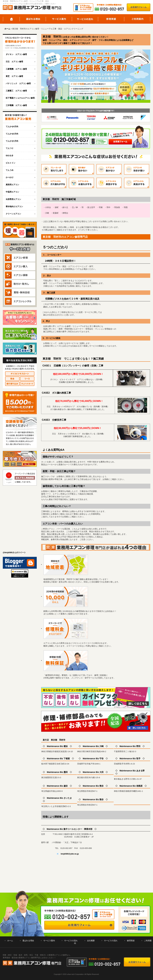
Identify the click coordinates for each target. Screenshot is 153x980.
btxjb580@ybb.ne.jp (70, 854)
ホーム (11, 19)
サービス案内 (59, 19)
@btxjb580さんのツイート (14, 552)
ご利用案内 (137, 19)
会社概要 (91, 941)
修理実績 (111, 19)
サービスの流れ (85, 19)
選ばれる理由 (33, 19)
